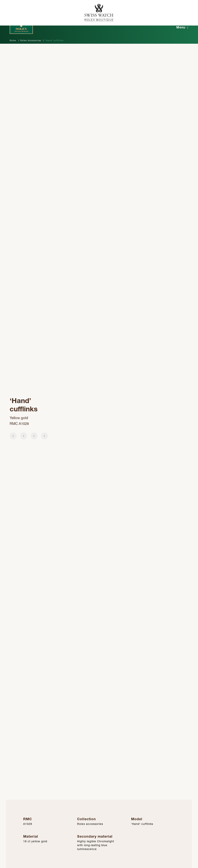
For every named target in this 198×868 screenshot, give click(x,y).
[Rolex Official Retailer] (174, 13)
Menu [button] (181, 27)
